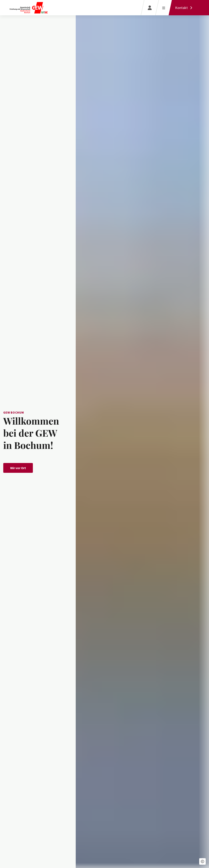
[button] (202, 861)
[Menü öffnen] (164, 8)
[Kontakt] (185, 8)
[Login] (150, 8)
